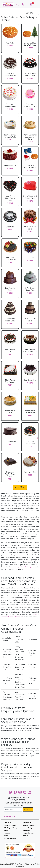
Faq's (6, 836)
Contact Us (26, 830)
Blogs (6, 830)
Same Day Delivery (11, 825)
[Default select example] (32, 13)
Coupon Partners (28, 833)
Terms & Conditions (29, 825)
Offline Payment (10, 838)
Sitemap (25, 836)
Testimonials (27, 823)
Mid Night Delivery (11, 828)
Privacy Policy (27, 828)
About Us (8, 823)
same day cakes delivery (21, 567)
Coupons (7, 833)
